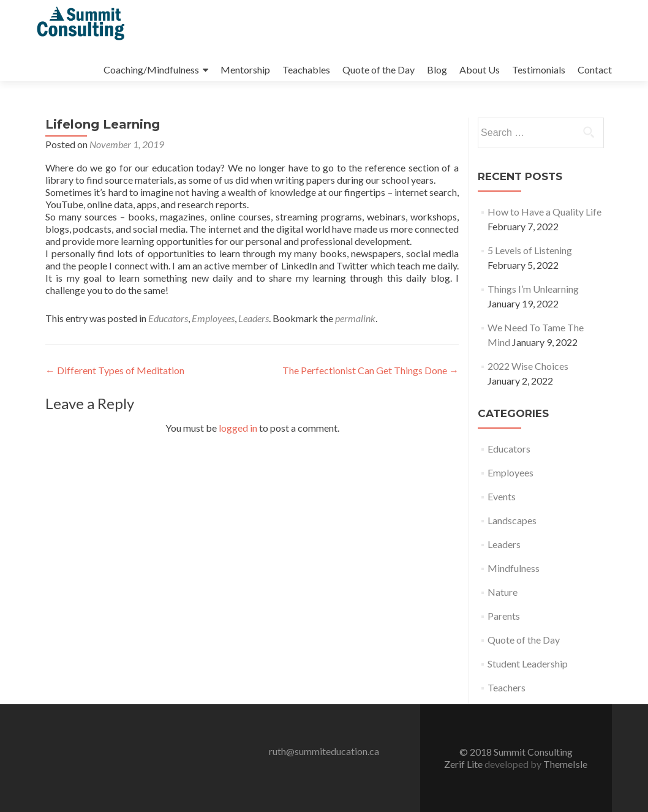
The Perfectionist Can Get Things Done (371, 370)
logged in (238, 428)
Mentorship (245, 70)
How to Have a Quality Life (544, 212)
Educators (168, 318)
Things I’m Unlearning (533, 289)
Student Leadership (528, 664)
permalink (355, 318)
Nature (503, 592)
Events (502, 496)
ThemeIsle (565, 764)
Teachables (306, 70)
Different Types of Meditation (115, 370)
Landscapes (512, 520)
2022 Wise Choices (528, 366)
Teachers (507, 687)
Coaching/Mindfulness (151, 70)
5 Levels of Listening (530, 250)
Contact (595, 70)
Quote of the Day (379, 70)
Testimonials (539, 70)
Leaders (254, 318)
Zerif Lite (464, 764)
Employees (213, 318)
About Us (480, 70)
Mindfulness (514, 568)
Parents (504, 616)
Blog (437, 70)
